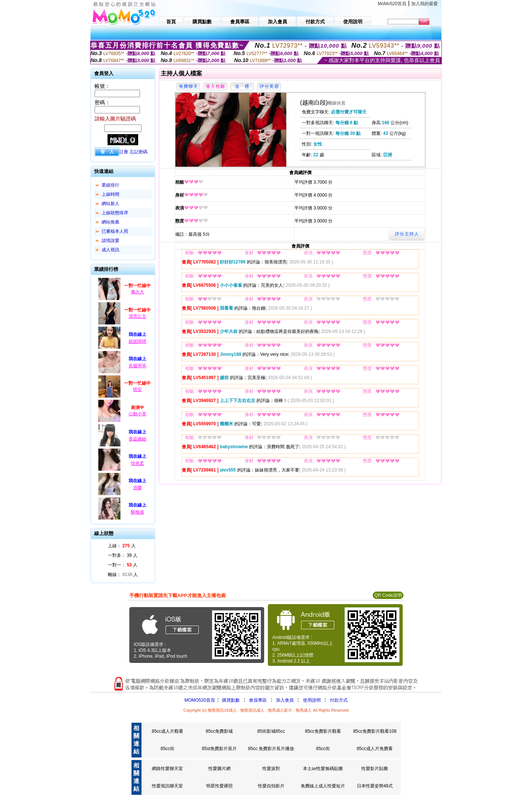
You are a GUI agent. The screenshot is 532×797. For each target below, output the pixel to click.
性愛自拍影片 (271, 786)
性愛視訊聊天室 (167, 786)
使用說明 (312, 700)
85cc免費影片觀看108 (375, 731)
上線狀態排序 (115, 213)
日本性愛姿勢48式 (375, 786)
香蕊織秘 (137, 439)
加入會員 (285, 700)
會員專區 (258, 700)
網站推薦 (110, 222)
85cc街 (168, 749)
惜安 (137, 389)
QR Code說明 (388, 595)
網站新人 (110, 204)
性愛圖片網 (219, 769)
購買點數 (230, 700)
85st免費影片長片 (219, 749)
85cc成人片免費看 (375, 749)
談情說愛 (110, 241)
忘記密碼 (139, 152)
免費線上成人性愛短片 (323, 786)
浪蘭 (137, 488)
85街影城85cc (271, 731)
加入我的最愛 (424, 4)
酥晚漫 (137, 512)
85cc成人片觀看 (168, 731)
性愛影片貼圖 (375, 769)
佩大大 (137, 292)
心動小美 (137, 414)
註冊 (124, 152)
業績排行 (110, 185)
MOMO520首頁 (200, 700)
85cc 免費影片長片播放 (271, 749)
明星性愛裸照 (219, 786)
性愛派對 (271, 769)
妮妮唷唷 (137, 341)
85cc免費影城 (219, 731)
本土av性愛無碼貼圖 (323, 769)
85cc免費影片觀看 (323, 731)
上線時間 (110, 194)
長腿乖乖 (137, 366)
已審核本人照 (115, 231)
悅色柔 (137, 463)
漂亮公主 (137, 316)
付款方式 (339, 700)
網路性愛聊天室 (167, 769)
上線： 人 (122, 546)
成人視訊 (110, 250)
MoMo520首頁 (392, 4)
